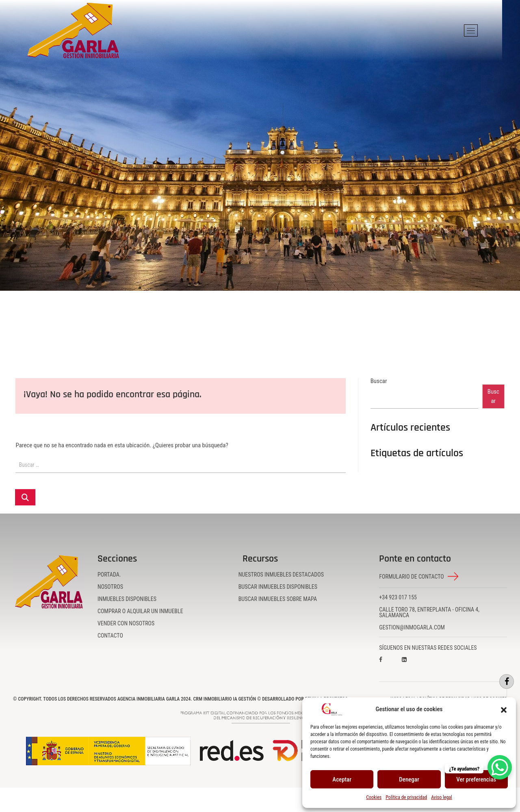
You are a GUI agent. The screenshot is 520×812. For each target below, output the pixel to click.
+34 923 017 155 (398, 597)
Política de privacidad (406, 797)
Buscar (379, 381)
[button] (504, 710)
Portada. (109, 575)
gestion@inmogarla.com (412, 627)
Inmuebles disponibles (127, 599)
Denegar (409, 779)
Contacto (110, 636)
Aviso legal (442, 797)
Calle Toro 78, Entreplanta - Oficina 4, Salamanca (429, 612)
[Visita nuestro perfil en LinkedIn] (412, 665)
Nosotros (110, 587)
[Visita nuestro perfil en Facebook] (389, 665)
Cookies (374, 797)
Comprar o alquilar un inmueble (140, 611)
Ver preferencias (476, 779)
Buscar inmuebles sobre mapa (278, 599)
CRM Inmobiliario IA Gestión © (227, 699)
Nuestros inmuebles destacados (281, 575)
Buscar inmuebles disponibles (278, 587)
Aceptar (342, 779)
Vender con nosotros (126, 623)
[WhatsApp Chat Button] (500, 767)
